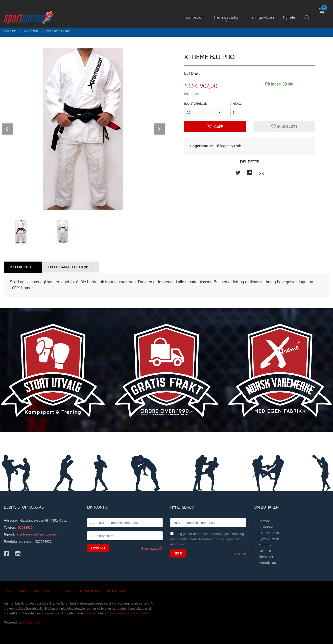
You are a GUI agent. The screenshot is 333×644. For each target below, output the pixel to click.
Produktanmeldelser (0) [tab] (68, 267)
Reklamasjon (269, 533)
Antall (236, 104)
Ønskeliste (284, 126)
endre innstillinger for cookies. (127, 613)
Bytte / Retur (269, 539)
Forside (264, 521)
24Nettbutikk (31, 622)
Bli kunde (266, 527)
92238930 (25, 528)
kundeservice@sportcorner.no (39, 534)
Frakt (9, 591)
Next (159, 129)
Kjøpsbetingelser (35, 591)
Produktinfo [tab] (20, 267)
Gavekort (266, 556)
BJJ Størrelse (195, 104)
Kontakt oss (268, 563)
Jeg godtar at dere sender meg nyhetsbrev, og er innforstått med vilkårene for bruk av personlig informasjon (207, 539)
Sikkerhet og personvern (79, 591)
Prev (8, 129)
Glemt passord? (152, 549)
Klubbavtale (268, 545)
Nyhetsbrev (117, 591)
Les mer (240, 554)
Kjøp (215, 126)
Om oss (265, 551)
